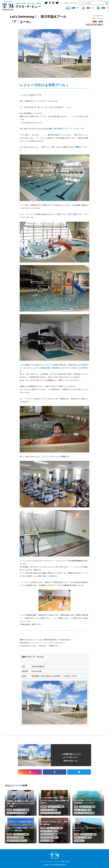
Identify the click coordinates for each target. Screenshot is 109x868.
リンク (57, 861)
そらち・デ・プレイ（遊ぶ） (94, 25)
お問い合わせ (65, 861)
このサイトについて (46, 861)
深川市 (95, 22)
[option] (54, 702)
